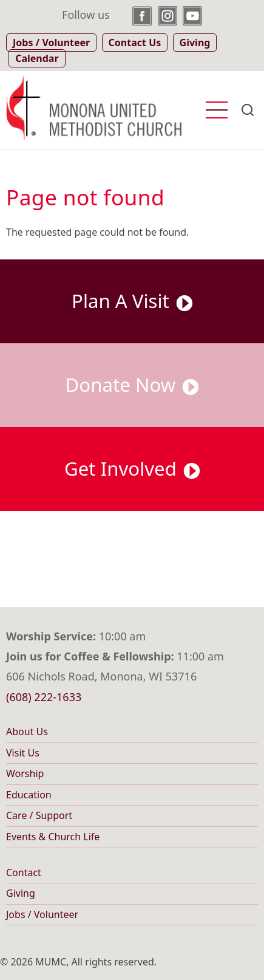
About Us (27, 732)
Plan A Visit (132, 301)
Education (29, 795)
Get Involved (132, 468)
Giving (21, 893)
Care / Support (39, 815)
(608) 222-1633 (44, 697)
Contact (24, 872)
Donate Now (132, 385)
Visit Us (23, 753)
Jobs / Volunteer (42, 914)
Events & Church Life (53, 837)
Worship (25, 773)
